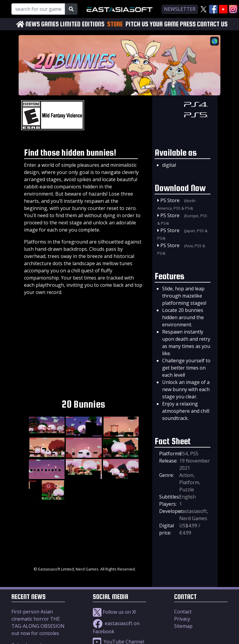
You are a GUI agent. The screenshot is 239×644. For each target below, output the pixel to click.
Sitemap (183, 626)
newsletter (180, 9)
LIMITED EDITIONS (82, 24)
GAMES (50, 24)
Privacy (182, 619)
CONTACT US (212, 24)
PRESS (188, 24)
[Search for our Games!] (38, 9)
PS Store (170, 200)
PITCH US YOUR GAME (152, 24)
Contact (183, 612)
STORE (115, 24)
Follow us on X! (114, 612)
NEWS (33, 24)
